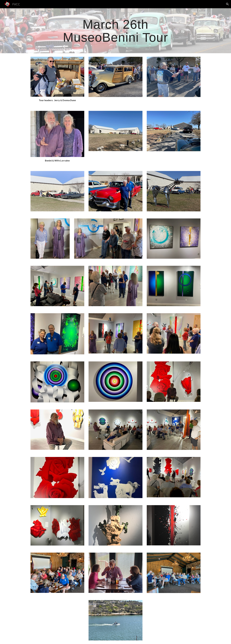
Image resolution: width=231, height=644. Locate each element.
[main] (115, 31)
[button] (227, 4)
